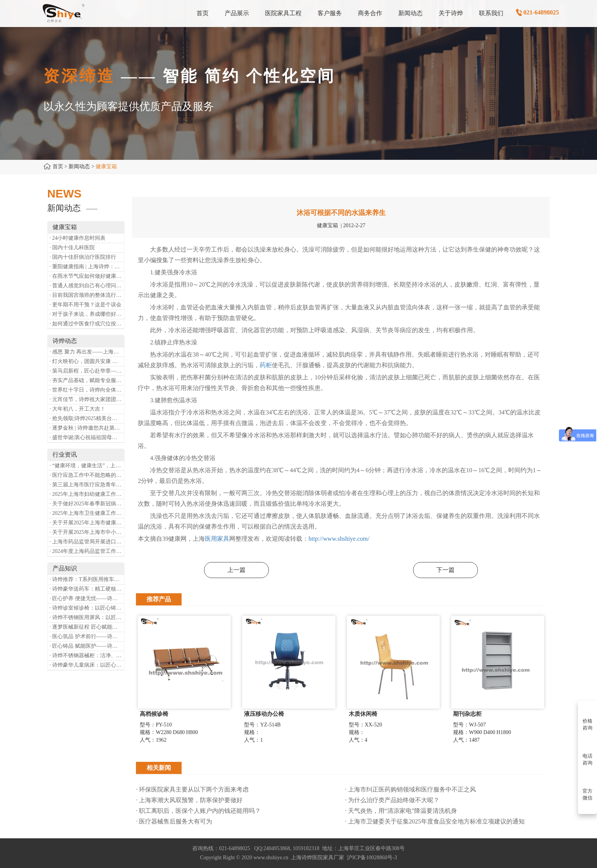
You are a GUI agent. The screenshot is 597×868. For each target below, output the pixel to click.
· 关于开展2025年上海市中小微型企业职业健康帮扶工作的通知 (87, 532)
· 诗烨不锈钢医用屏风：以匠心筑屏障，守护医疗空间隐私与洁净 (87, 617)
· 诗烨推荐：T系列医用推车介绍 (87, 579)
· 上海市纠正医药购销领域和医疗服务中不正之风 (410, 789)
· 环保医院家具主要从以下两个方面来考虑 (192, 789)
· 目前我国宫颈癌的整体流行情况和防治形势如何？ (87, 295)
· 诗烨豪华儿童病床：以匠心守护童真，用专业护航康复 (87, 665)
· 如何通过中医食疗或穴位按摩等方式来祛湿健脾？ (87, 324)
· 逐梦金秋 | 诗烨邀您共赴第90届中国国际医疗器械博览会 (87, 428)
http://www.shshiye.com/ (339, 539)
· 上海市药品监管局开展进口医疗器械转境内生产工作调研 (87, 542)
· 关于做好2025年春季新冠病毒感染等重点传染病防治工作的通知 (87, 504)
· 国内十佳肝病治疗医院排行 (83, 257)
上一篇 (236, 570)
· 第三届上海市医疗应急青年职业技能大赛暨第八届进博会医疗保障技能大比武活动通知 (87, 485)
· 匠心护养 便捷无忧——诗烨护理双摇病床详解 (87, 598)
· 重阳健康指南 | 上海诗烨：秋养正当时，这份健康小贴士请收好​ (87, 267)
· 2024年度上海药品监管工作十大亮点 (87, 551)
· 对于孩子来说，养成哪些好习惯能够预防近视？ (87, 314)
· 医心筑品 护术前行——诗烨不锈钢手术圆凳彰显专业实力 (87, 636)
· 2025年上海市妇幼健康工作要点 (87, 494)
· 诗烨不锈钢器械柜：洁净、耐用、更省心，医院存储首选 (87, 655)
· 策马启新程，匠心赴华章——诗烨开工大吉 (87, 371)
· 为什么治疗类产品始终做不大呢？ (392, 800)
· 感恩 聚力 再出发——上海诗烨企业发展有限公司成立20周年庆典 (87, 352)
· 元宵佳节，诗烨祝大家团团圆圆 (87, 399)
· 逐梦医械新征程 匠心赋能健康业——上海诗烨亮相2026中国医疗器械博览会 (87, 627)
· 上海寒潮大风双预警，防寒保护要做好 (189, 800)
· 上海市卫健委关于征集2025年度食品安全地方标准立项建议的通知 (435, 821)
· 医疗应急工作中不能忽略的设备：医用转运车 (87, 475)
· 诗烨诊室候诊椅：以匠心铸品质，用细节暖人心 (87, 608)
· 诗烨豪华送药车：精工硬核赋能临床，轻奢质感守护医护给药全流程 (87, 589)
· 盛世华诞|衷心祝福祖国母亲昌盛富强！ (87, 437)
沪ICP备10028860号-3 (372, 858)
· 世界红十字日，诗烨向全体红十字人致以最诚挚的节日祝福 (87, 390)
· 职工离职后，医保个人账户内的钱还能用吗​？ (198, 811)
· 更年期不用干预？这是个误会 (85, 305)
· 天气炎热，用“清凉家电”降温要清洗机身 (401, 811)
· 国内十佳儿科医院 (72, 248)
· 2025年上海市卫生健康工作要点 (87, 513)
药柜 (266, 365)
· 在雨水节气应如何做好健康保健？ (87, 276)
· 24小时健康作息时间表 (77, 238)
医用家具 (217, 539)
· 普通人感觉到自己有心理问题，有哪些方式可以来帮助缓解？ (87, 286)
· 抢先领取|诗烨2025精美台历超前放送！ (87, 418)
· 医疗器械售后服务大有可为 (174, 821)
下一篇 (445, 570)
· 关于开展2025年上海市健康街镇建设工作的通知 (87, 523)
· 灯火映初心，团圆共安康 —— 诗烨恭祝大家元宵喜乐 (87, 361)
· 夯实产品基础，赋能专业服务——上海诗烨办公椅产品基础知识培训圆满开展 (87, 380)
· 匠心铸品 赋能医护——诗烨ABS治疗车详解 (87, 646)
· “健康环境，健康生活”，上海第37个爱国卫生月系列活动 (87, 466)
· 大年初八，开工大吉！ (77, 409)
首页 (58, 166)
